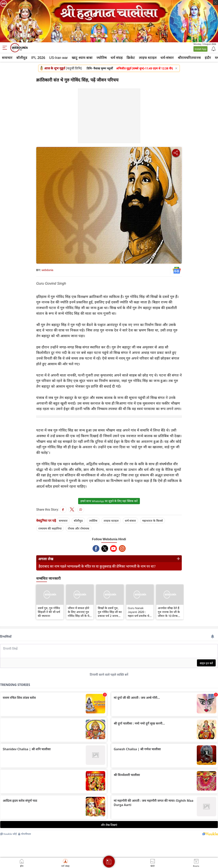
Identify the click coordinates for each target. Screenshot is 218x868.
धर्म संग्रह (117, 58)
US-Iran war (58, 58)
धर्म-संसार (167, 58)
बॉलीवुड (22, 58)
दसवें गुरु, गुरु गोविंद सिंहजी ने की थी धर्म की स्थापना (49, 612)
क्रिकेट (131, 58)
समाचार (7, 58)
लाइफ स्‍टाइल (148, 58)
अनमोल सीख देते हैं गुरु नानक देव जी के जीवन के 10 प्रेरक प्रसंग (169, 612)
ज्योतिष (102, 58)
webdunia (47, 270)
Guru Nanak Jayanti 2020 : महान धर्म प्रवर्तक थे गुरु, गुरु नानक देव (139, 612)
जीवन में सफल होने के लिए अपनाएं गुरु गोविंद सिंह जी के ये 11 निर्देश (79, 612)
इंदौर (208, 58)
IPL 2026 (38, 58)
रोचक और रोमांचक (79, 528)
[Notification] (213, 49)
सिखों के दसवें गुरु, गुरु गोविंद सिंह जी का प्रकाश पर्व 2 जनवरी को (110, 612)
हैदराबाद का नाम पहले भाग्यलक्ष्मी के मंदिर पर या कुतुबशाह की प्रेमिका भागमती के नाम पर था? (97, 566)
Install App (200, 49)
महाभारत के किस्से (153, 521)
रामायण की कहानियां (50, 528)
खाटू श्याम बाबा (82, 58)
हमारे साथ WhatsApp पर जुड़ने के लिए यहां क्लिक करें (109, 501)
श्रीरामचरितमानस (189, 58)
